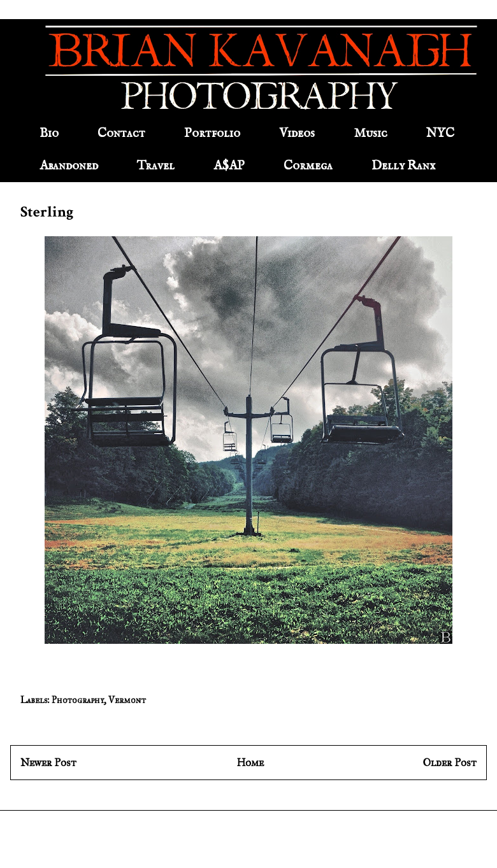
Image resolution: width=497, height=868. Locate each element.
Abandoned (69, 166)
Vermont (127, 700)
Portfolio (212, 133)
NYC (440, 133)
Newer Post (48, 763)
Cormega (308, 166)
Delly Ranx (403, 166)
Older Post (450, 763)
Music (371, 133)
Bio (49, 133)
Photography (78, 700)
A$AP (229, 166)
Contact (121, 133)
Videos (297, 133)
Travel (156, 166)
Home (250, 763)
